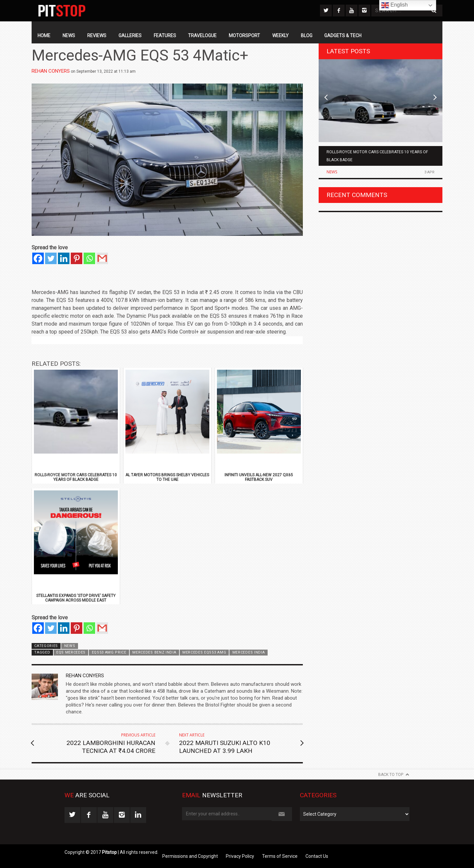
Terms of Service (280, 856)
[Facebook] (38, 258)
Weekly (280, 36)
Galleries (130, 36)
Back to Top (391, 775)
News (69, 36)
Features (165, 36)
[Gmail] (102, 258)
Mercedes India (249, 652)
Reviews (97, 36)
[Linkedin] (64, 258)
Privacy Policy (240, 856)
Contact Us (317, 856)
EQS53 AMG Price (109, 652)
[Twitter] (51, 258)
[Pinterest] (77, 258)
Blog (307, 36)
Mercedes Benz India (154, 652)
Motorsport (244, 36)
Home (44, 36)
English (395, 5)
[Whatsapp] (89, 258)
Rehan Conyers (51, 71)
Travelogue (202, 36)
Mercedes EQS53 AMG (204, 652)
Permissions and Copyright (190, 856)
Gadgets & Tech (343, 36)
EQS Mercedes (71, 652)
